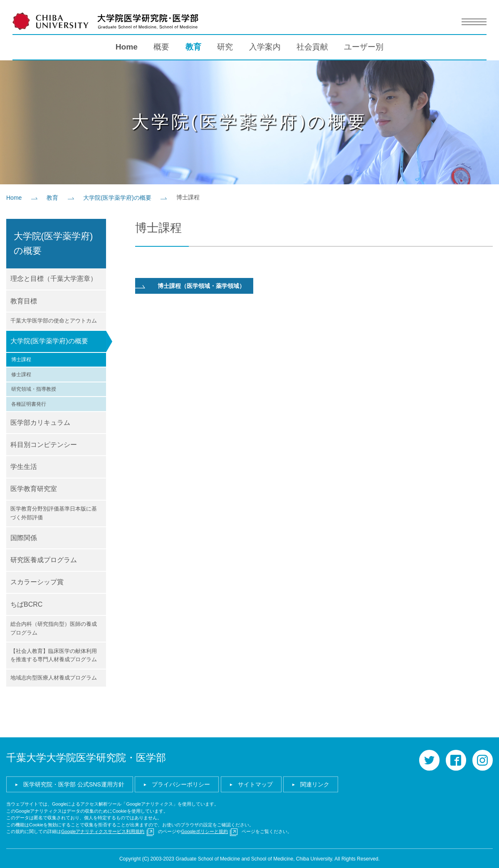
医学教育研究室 (34, 488)
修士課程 (21, 374)
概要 (161, 46)
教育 (193, 46)
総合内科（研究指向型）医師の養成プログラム (54, 627)
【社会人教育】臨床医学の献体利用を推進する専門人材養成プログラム (54, 655)
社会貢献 (312, 46)
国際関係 (24, 537)
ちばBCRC (26, 604)
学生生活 (24, 466)
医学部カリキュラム (40, 422)
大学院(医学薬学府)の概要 (117, 197)
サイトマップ (255, 784)
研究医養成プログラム (44, 559)
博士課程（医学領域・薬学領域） (201, 285)
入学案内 (265, 46)
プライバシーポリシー (181, 784)
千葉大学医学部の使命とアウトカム (54, 320)
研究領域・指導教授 (34, 388)
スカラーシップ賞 (37, 581)
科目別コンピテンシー (44, 444)
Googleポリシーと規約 (204, 831)
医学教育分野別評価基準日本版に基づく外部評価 (54, 512)
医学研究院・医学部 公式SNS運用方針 (74, 784)
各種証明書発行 (29, 403)
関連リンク (315, 784)
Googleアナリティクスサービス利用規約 (103, 831)
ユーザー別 (364, 46)
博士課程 (21, 359)
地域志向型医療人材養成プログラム (54, 677)
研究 (225, 46)
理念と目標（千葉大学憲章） (54, 278)
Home (127, 46)
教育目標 (24, 300)
